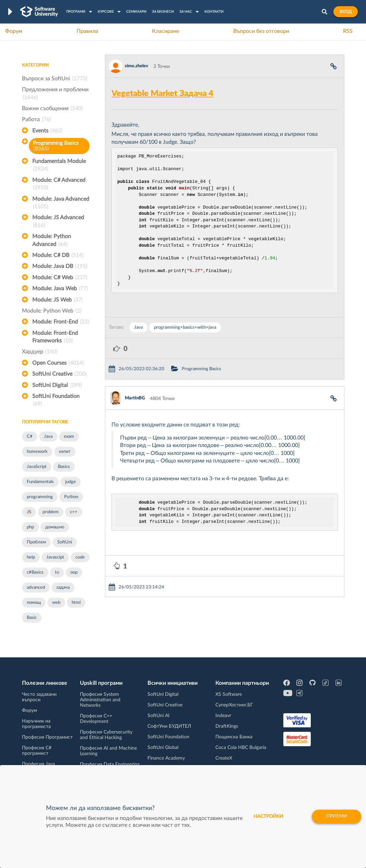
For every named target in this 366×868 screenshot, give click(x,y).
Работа (36, 119)
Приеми (336, 817)
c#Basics (35, 572)
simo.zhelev (137, 66)
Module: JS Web (57, 300)
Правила (87, 31)
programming (40, 497)
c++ (74, 512)
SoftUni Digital (57, 385)
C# (30, 437)
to (57, 572)
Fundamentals (40, 482)
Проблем (36, 542)
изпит (65, 452)
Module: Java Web (60, 289)
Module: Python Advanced (52, 241)
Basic (32, 618)
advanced (36, 588)
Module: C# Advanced (59, 185)
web (56, 603)
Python (71, 497)
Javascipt (55, 557)
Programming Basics (56, 146)
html (76, 603)
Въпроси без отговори (261, 31)
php (30, 527)
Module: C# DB (58, 255)
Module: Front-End (61, 322)
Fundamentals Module (59, 166)
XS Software (229, 694)
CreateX (224, 758)
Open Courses (58, 363)
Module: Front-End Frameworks (55, 338)
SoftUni (65, 542)
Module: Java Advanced (61, 203)
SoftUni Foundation (56, 401)
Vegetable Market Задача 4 (162, 94)
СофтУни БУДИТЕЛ (169, 726)
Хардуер (40, 352)
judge (70, 482)
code (80, 557)
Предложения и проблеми (55, 94)
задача (63, 588)
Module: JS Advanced (58, 222)
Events (47, 131)
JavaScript (37, 467)
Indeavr (223, 716)
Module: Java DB (60, 266)
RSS (348, 31)
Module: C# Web (60, 278)
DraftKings (227, 726)
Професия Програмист (47, 737)
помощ (34, 603)
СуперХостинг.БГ (234, 705)
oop (74, 572)
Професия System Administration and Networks (100, 700)
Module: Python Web (52, 311)
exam (69, 437)
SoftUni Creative (59, 374)
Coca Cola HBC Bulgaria (241, 748)
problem (51, 512)
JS (29, 512)
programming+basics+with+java (185, 327)
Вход (346, 12)
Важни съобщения (52, 108)
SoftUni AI (158, 716)
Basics (64, 467)
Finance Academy (166, 758)
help (31, 557)
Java (48, 437)
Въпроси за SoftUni (55, 79)
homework (37, 452)
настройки (267, 817)
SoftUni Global (163, 748)
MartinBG (135, 398)
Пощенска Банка (234, 737)
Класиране (166, 31)
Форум (14, 31)
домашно (55, 527)
